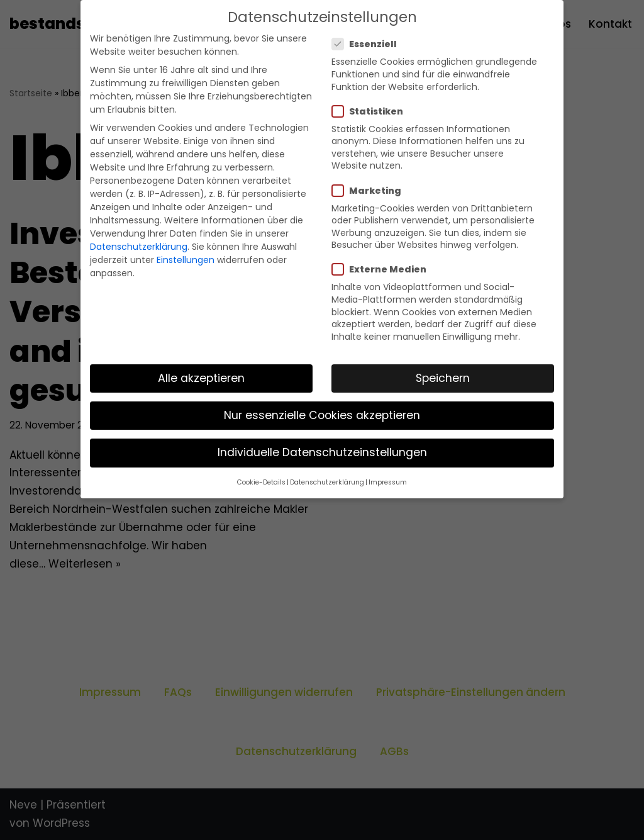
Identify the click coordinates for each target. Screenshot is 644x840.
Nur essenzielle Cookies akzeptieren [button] (322, 415)
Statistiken (371, 111)
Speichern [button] (443, 378)
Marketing (370, 191)
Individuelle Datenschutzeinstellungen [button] (322, 452)
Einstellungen (186, 260)
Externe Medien (383, 269)
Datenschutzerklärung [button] (327, 482)
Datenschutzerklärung (139, 247)
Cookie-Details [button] (261, 482)
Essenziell (368, 44)
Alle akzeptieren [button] (201, 378)
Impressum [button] (388, 482)
